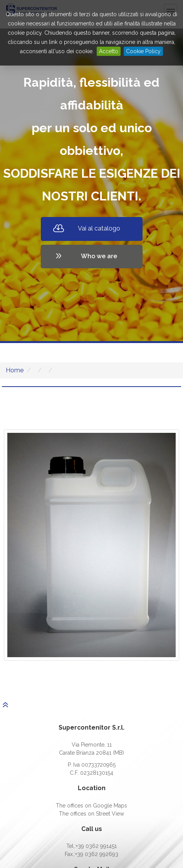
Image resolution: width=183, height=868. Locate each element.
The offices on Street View (91, 814)
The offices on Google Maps (91, 806)
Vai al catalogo (99, 228)
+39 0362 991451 (96, 846)
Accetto (109, 51)
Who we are (99, 256)
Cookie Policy (143, 51)
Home (15, 370)
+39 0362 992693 (97, 854)
